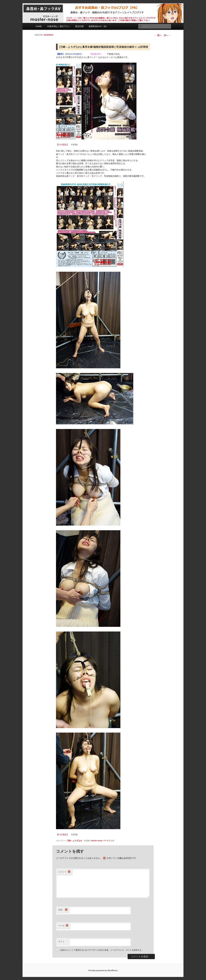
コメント (65, 872)
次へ (168, 35)
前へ (158, 35)
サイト (61, 941)
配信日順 (80, 26)
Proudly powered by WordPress (103, 971)
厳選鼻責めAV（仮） (98, 26)
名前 (63, 910)
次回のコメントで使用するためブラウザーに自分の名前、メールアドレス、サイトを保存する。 (102, 950)
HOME (39, 26)
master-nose (96, 841)
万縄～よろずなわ (75, 841)
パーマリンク (108, 841)
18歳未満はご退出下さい (59, 26)
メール (63, 926)
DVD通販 (62, 145)
